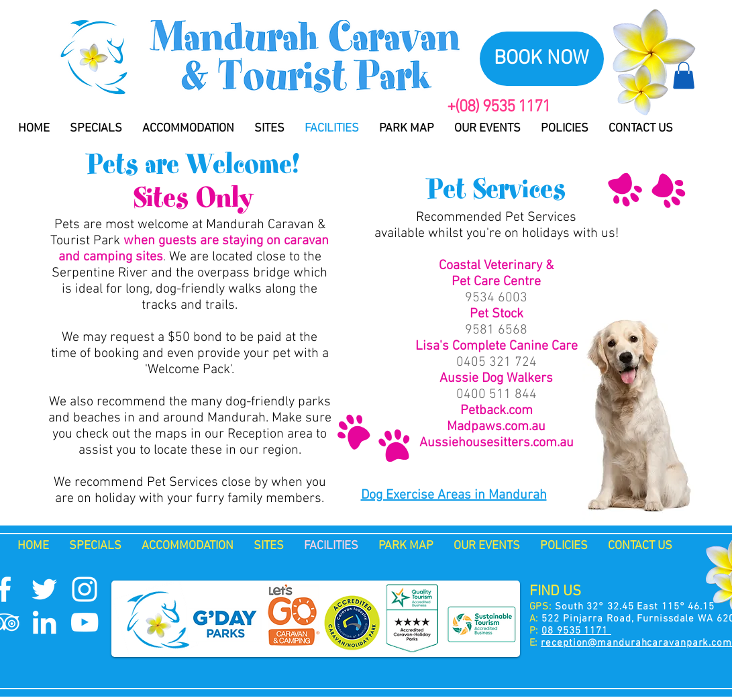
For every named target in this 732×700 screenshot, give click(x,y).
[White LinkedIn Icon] (44, 622)
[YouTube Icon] (85, 622)
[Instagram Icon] (85, 589)
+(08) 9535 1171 (499, 107)
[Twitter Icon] (44, 589)
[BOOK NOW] (542, 59)
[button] (684, 76)
